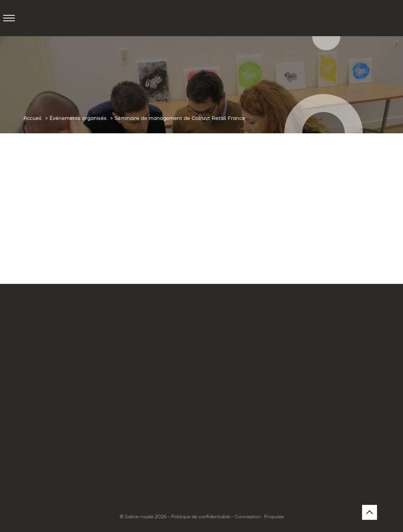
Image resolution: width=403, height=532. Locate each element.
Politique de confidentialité (201, 517)
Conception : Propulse (259, 517)
